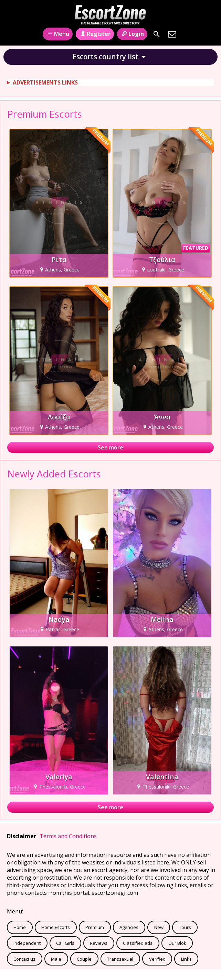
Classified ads (138, 943)
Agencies (129, 927)
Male (56, 959)
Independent (27, 943)
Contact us (24, 959)
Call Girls (65, 943)
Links (186, 959)
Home (20, 927)
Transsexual (120, 959)
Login (132, 34)
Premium (95, 927)
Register (95, 34)
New (159, 927)
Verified (157, 959)
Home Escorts (56, 927)
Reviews (99, 943)
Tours (185, 927)
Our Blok (177, 943)
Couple (84, 959)
